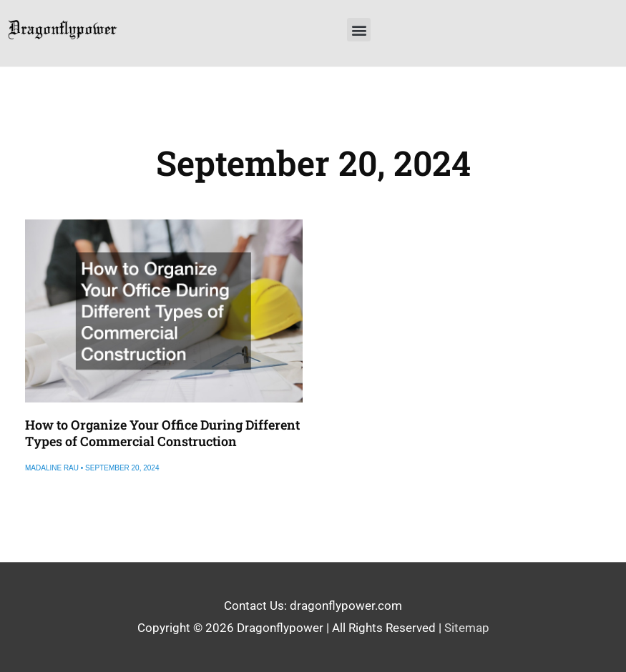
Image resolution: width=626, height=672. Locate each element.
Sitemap (467, 628)
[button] (359, 30)
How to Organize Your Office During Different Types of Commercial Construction (162, 433)
